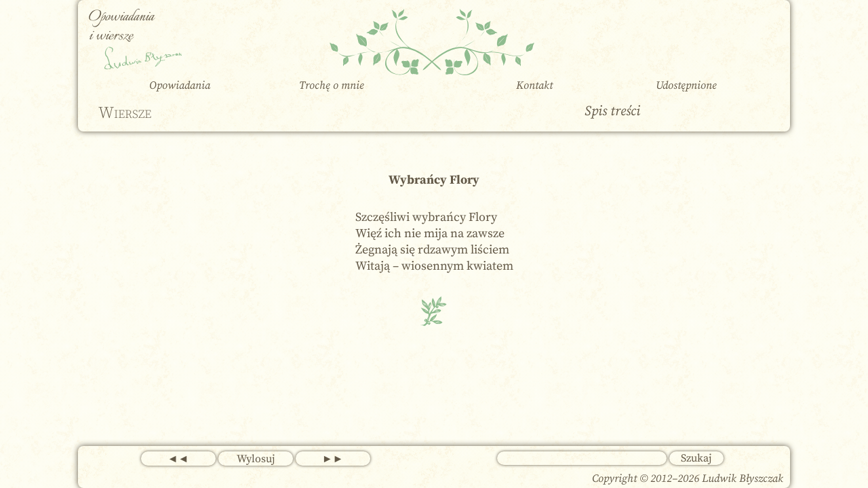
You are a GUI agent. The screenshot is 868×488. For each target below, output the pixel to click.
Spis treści (612, 111)
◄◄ (178, 459)
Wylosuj (256, 459)
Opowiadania (180, 85)
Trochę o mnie (332, 85)
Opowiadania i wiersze (121, 27)
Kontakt (534, 85)
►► (333, 459)
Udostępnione (686, 85)
